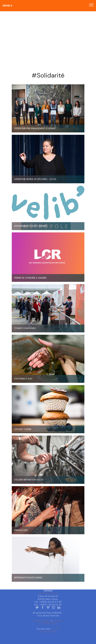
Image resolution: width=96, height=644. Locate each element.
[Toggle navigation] (91, 5)
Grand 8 (7, 6)
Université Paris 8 (48, 600)
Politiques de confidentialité (51, 624)
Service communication (50, 632)
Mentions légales (42, 623)
